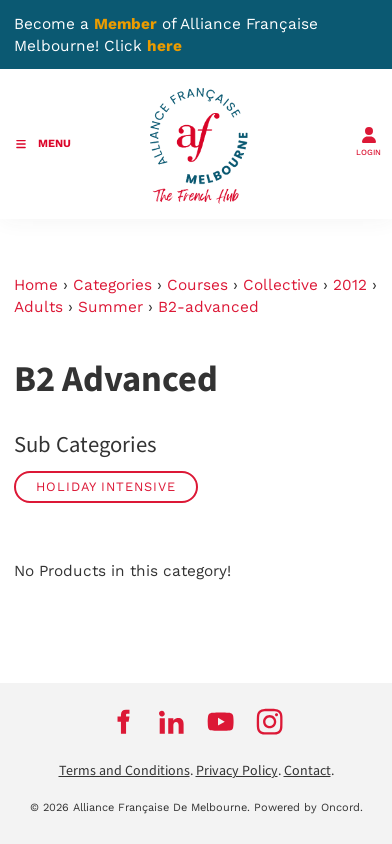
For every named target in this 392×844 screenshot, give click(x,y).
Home (36, 285)
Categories (112, 285)
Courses (197, 285)
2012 (350, 285)
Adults (38, 307)
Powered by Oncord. (308, 807)
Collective (280, 285)
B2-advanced (208, 307)
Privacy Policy (237, 771)
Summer (110, 307)
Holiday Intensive (106, 486)
